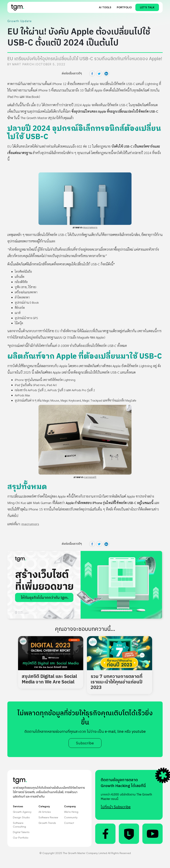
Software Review (48, 817)
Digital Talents (21, 832)
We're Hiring (71, 812)
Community (71, 817)
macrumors (90, 228)
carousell (90, 477)
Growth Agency (22, 812)
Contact (69, 823)
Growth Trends (47, 823)
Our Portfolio (21, 838)
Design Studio (21, 817)
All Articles (45, 812)
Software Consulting (19, 825)
